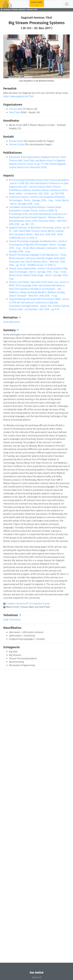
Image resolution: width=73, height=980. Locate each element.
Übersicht (36, 977)
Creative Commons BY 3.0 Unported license (26, 604)
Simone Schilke (17, 144)
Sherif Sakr (15, 112)
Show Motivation (12, 322)
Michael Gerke (16, 141)
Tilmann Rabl (16, 109)
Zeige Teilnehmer (12, 620)
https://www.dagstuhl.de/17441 (18, 96)
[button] (8, 56)
